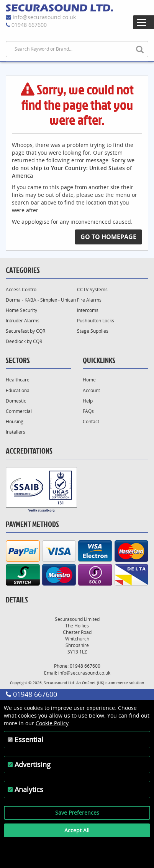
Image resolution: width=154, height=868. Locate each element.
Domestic (16, 401)
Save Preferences (77, 813)
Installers (16, 432)
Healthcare (18, 380)
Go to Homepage (108, 237)
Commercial (19, 411)
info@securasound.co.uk (44, 17)
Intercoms (88, 310)
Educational (18, 390)
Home (89, 380)
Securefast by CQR (25, 331)
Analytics (29, 789)
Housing (15, 422)
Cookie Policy (52, 723)
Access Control (22, 290)
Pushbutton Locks (96, 321)
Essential (29, 739)
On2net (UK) (93, 683)
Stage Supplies (93, 331)
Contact (91, 422)
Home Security (21, 310)
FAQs (88, 411)
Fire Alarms (89, 300)
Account (91, 390)
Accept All (77, 830)
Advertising (33, 764)
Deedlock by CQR (24, 341)
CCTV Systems (92, 290)
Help (88, 401)
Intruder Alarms (23, 321)
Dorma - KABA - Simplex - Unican (41, 300)
